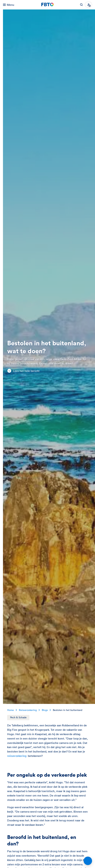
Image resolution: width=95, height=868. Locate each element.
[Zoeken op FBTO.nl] (81, 5)
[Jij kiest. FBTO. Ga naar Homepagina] (48, 5)
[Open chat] (88, 861)
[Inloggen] (88, 5)
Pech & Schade (18, 717)
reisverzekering (17, 756)
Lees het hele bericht (23, 371)
